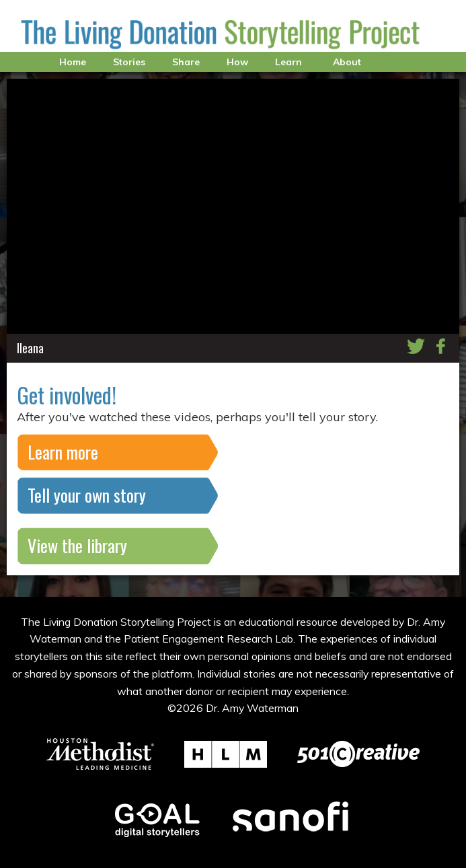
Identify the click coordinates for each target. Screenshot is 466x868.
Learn (288, 62)
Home (73, 62)
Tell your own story (87, 495)
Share (186, 62)
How (237, 62)
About (347, 62)
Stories (129, 62)
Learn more (63, 452)
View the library (77, 545)
